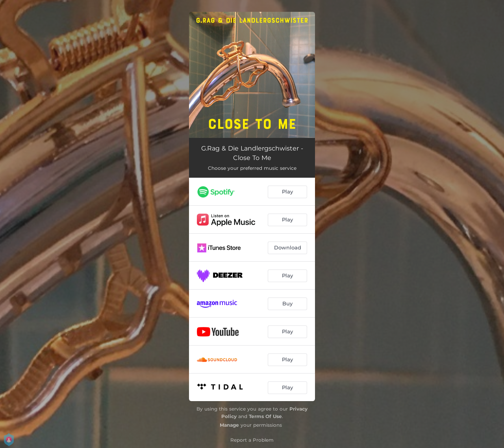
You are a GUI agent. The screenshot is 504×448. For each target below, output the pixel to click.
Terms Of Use (265, 416)
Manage (229, 425)
